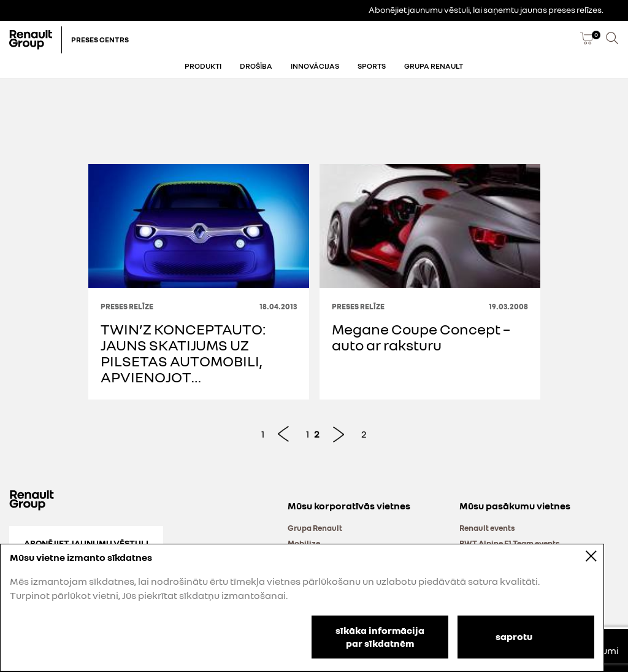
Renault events (487, 528)
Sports (372, 66)
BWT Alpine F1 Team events (510, 543)
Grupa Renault (434, 66)
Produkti (203, 66)
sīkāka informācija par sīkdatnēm (380, 637)
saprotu (514, 636)
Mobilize (304, 543)
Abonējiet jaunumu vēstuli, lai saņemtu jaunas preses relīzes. (486, 10)
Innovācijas (315, 66)
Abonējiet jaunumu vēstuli (86, 543)
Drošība (256, 66)
